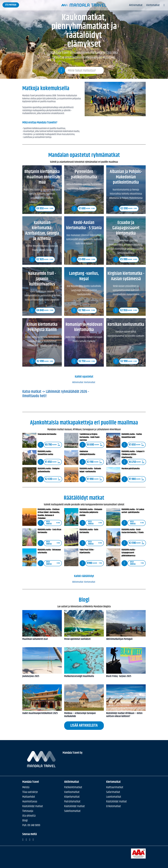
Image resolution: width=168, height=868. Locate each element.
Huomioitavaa (30, 802)
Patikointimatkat (73, 787)
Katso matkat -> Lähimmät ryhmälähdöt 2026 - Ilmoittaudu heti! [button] (84, 399)
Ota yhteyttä (29, 816)
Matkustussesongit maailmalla (84, 676)
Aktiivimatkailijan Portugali (126, 639)
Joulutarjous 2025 (42, 676)
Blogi (25, 821)
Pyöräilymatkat (72, 802)
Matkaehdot (29, 797)
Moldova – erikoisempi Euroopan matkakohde (84, 715)
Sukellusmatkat (72, 811)
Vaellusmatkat (72, 792)
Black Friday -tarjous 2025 (126, 676)
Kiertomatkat (153, 5)
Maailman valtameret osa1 (42, 639)
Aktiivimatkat (136, 5)
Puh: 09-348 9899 (31, 825)
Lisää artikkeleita (84, 726)
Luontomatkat (114, 797)
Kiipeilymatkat (72, 797)
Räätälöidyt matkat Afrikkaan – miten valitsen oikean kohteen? (126, 715)
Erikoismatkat (114, 806)
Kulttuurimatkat (115, 787)
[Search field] (84, 70)
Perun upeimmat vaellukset (84, 639)
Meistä (26, 787)
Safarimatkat (113, 792)
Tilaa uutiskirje (30, 792)
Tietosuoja (28, 811)
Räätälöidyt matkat (33, 806)
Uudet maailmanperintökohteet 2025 (42, 713)
